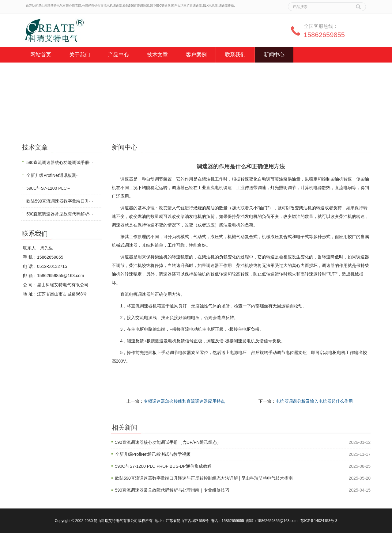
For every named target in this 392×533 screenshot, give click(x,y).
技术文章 (157, 55)
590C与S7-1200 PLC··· (48, 188)
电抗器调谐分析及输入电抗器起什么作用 (314, 401)
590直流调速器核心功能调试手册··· (60, 162)
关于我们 (80, 55)
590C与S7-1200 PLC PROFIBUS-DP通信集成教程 (163, 466)
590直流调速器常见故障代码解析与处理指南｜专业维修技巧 (172, 490)
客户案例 (196, 55)
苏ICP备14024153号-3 (319, 521)
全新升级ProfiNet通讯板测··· (53, 175)
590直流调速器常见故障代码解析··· (60, 214)
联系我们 (235, 55)
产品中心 (119, 55)
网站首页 (41, 55)
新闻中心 (274, 55)
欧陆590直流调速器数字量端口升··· (60, 201)
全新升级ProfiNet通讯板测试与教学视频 (153, 454)
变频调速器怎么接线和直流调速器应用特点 (184, 401)
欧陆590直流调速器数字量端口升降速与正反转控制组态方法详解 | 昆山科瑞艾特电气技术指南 (204, 478)
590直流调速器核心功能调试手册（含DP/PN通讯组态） (168, 442)
